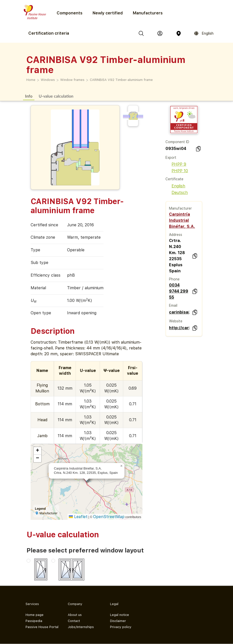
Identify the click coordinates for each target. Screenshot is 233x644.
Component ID (177, 142)
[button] (121, 466)
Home (31, 80)
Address (176, 235)
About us (75, 615)
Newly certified (108, 13)
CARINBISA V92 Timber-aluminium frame (121, 80)
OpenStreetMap (109, 517)
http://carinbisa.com (179, 328)
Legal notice (120, 615)
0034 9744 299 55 (179, 291)
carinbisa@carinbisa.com (179, 312)
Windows (48, 80)
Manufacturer (180, 208)
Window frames (72, 80)
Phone (174, 279)
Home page (35, 615)
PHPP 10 (177, 171)
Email (173, 305)
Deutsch (177, 193)
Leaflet (78, 517)
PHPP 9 (176, 164)
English (175, 186)
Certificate (174, 179)
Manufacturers (148, 13)
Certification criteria (49, 33)
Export (171, 158)
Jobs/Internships (81, 627)
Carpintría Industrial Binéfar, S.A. (182, 220)
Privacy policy (121, 627)
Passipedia (34, 621)
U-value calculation (56, 96)
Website (176, 321)
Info (29, 96)
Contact (74, 621)
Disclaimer (118, 621)
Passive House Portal (42, 627)
